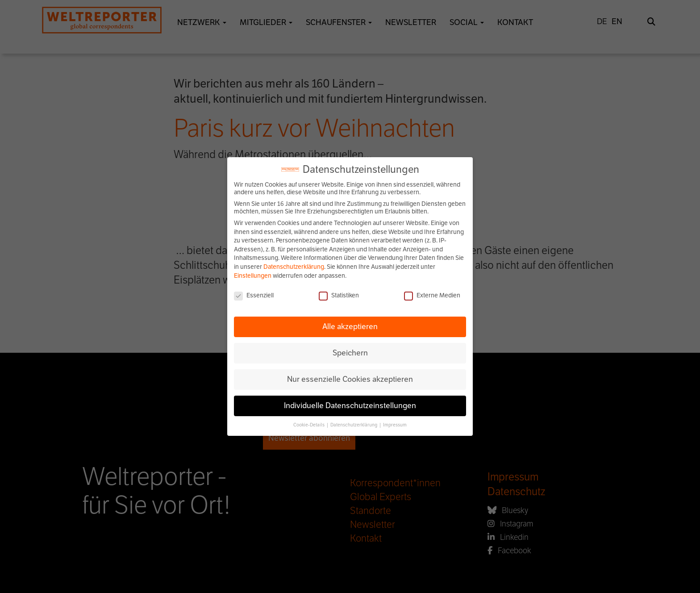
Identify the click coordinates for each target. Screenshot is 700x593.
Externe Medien (432, 295)
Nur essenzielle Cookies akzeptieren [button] (350, 379)
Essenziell (254, 295)
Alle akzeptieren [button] (350, 326)
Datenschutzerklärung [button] (354, 425)
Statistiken (339, 295)
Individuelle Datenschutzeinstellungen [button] (350, 405)
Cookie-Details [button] (309, 425)
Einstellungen (253, 276)
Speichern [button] (350, 353)
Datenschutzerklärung (294, 267)
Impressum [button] (395, 425)
